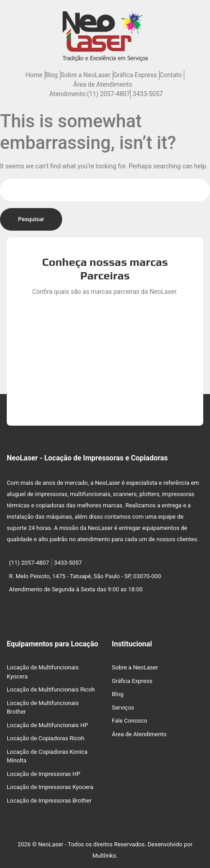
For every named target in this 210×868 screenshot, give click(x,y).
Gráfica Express (135, 75)
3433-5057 (148, 94)
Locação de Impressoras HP (43, 774)
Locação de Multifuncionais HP (47, 725)
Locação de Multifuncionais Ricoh (51, 689)
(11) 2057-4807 (109, 94)
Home (34, 75)
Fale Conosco (130, 721)
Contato (171, 75)
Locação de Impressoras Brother (49, 801)
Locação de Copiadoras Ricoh (46, 738)
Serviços (123, 708)
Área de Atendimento (103, 84)
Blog (51, 75)
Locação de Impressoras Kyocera (50, 787)
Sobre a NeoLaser (85, 75)
